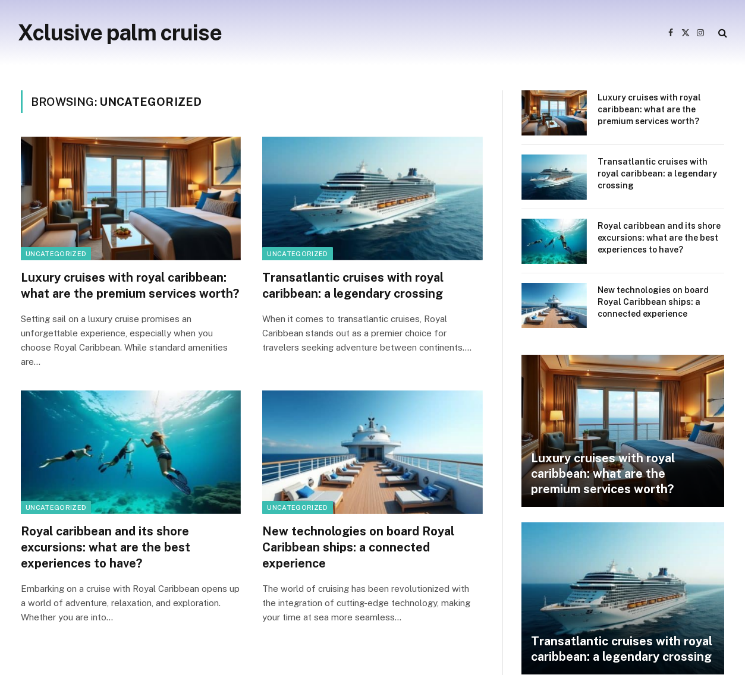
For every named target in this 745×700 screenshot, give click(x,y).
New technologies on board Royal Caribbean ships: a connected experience (358, 547)
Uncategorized (56, 254)
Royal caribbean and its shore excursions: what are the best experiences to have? (106, 547)
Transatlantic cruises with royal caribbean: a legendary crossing (353, 286)
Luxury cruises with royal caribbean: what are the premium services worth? (130, 286)
